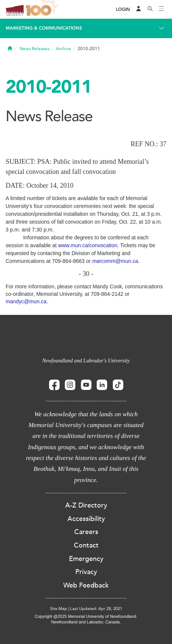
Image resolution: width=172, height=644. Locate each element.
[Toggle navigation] (162, 9)
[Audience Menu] (139, 9)
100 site (43, 9)
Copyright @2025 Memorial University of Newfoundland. (86, 616)
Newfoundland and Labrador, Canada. (86, 622)
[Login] (123, 10)
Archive (64, 49)
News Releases (34, 49)
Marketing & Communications (44, 28)
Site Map (59, 609)
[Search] (150, 9)
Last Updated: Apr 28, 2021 (96, 609)
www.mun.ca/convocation (88, 245)
